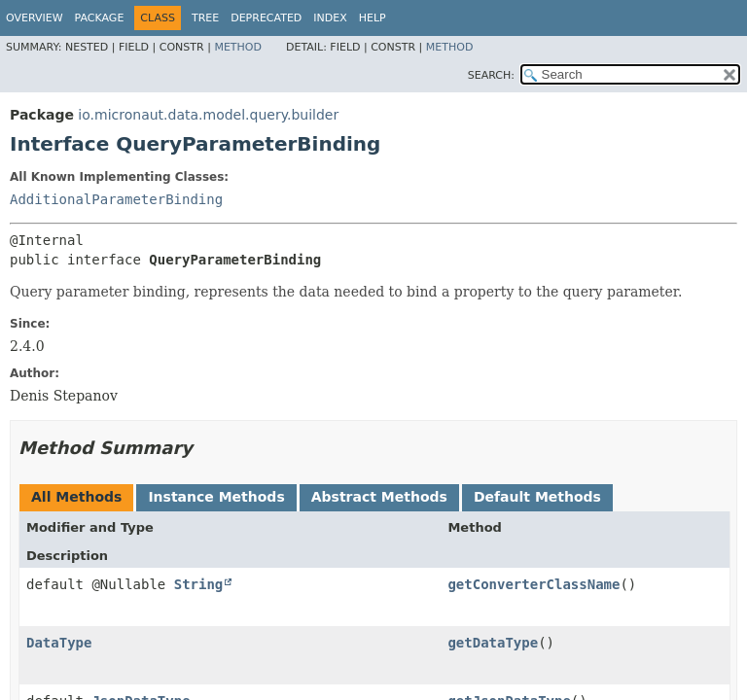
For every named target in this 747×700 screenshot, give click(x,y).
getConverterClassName (534, 584)
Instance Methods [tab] (216, 497)
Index (330, 18)
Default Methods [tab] (537, 497)
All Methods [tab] (76, 497)
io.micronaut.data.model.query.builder (208, 115)
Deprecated (266, 18)
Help (373, 18)
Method (238, 47)
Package (100, 18)
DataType (59, 643)
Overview (35, 18)
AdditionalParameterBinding (116, 199)
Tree (205, 18)
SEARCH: (491, 75)
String (199, 584)
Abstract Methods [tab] (379, 497)
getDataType (493, 643)
